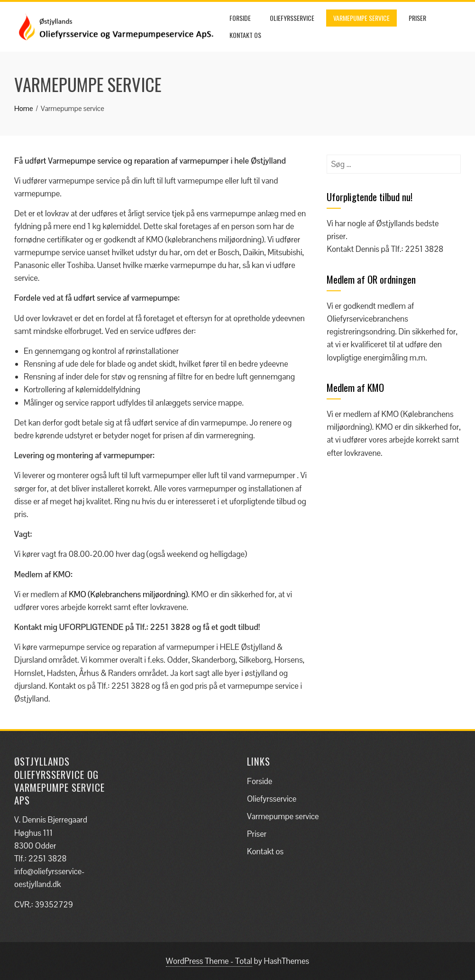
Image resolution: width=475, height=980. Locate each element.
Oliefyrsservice (292, 18)
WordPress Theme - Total (209, 961)
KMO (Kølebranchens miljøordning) (128, 594)
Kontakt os (245, 35)
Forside (240, 18)
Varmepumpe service (361, 18)
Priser (417, 18)
